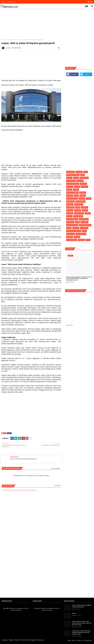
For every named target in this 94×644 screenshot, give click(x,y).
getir (70, 228)
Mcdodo (78, 210)
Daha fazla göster (56, 468)
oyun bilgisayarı (72, 240)
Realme (83, 193)
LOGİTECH (71, 207)
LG (86, 172)
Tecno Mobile (84, 219)
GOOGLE (85, 207)
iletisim (4, 2)
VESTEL (70, 196)
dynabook (85, 222)
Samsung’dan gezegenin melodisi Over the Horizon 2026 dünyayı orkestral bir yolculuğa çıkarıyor (79, 279)
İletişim (74, 613)
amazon (70, 210)
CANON (70, 213)
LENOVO (84, 184)
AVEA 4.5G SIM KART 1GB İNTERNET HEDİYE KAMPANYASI (82, 606)
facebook (74, 74)
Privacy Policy (88, 640)
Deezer (76, 228)
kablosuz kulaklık (73, 199)
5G (83, 175)
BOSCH (70, 237)
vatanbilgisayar (82, 234)
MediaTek (71, 222)
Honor (70, 178)
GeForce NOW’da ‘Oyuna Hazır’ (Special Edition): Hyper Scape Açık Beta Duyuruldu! (82, 623)
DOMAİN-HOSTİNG (86, 225)
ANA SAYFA (69, 325)
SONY (78, 187)
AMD (89, 199)
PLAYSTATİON (81, 201)
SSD (77, 196)
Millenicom (71, 234)
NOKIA (83, 196)
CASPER (11, 40)
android (82, 240)
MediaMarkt (85, 178)
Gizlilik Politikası (11, 2)
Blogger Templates (15, 640)
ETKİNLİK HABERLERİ (74, 175)
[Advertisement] (47, 23)
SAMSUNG (71, 172)
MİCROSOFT (79, 204)
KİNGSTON (71, 201)
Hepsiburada (72, 181)
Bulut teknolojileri (73, 225)
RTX (89, 240)
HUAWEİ (80, 172)
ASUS (70, 190)
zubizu (70, 216)
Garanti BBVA (79, 216)
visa (85, 231)
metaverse (85, 228)
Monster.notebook (73, 193)
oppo (77, 178)
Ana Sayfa (4, 40)
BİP (78, 207)
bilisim (13, 457)
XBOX (88, 213)
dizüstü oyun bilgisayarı (74, 231)
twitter (87, 74)
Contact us (80, 640)
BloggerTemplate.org (37, 640)
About (74, 640)
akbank (82, 199)
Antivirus (85, 187)
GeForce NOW (80, 213)
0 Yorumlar (57, 485)
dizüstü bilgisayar (73, 219)
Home (69, 640)
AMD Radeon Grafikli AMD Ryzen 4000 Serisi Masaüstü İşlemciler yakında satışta (81, 632)
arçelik (78, 237)
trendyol (70, 204)
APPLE (77, 190)
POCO (86, 210)
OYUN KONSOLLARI (73, 184)
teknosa (70, 187)
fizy (78, 222)
